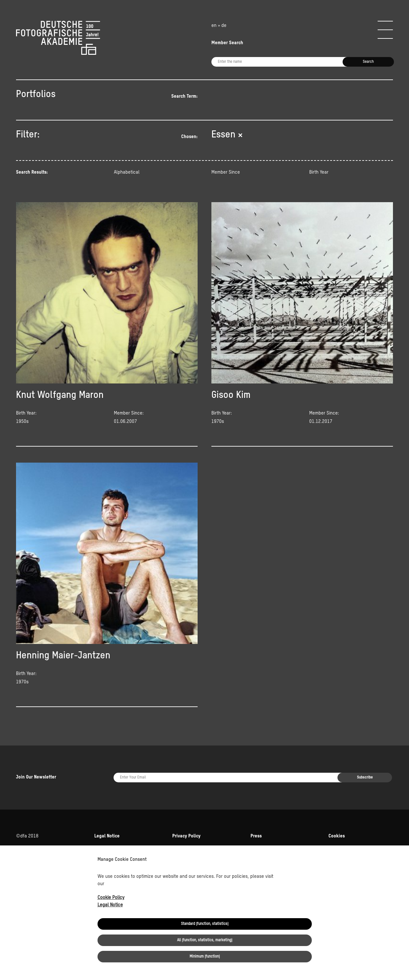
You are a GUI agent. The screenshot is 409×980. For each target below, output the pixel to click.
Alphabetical (127, 172)
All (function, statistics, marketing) (205, 940)
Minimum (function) (205, 957)
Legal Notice (110, 905)
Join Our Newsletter (36, 777)
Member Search (227, 43)
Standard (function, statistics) (205, 924)
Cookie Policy (111, 898)
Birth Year (319, 172)
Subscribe (365, 778)
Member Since (226, 172)
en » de (219, 25)
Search (368, 62)
